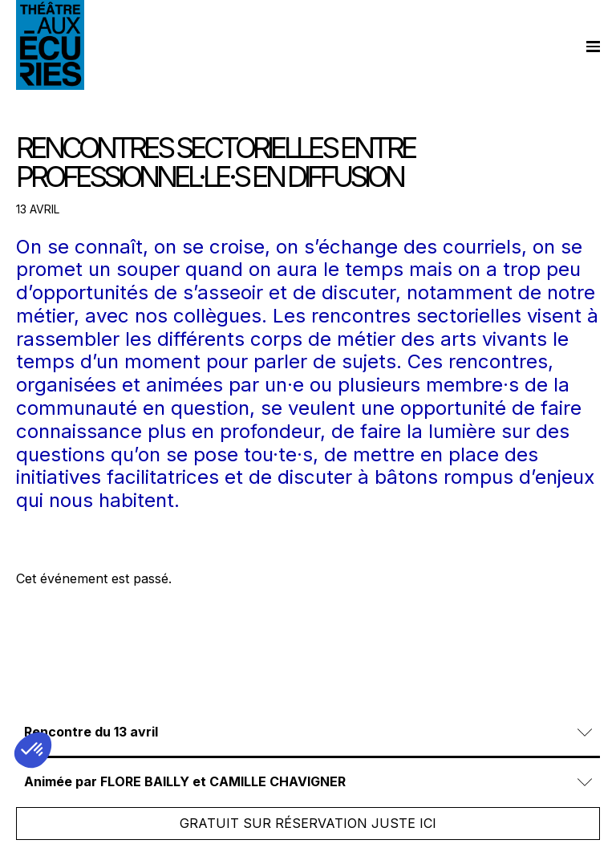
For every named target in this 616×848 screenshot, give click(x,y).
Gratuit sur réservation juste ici (308, 823)
